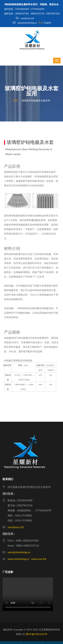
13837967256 (53, 14)
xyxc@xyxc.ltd (25, 18)
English (48, 23)
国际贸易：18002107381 (17, 14)
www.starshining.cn (18, 559)
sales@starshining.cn (25, 23)
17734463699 (37, 9)
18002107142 (37, 14)
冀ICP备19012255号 (37, 634)
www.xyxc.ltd (39, 559)
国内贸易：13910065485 (17, 9)
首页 (15, 100)
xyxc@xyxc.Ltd (16, 527)
